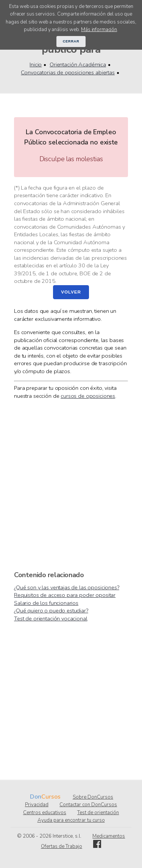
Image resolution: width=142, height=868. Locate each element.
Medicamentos (109, 836)
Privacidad (37, 805)
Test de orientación (98, 813)
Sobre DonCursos (93, 797)
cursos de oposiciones (88, 396)
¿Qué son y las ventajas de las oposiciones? (67, 587)
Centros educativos (45, 813)
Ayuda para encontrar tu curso (71, 820)
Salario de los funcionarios (46, 603)
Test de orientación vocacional (51, 618)
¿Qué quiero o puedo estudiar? (51, 611)
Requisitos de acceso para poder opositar (65, 595)
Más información (99, 30)
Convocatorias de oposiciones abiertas (68, 72)
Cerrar (71, 41)
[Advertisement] (71, 484)
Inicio (36, 64)
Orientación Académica (78, 64)
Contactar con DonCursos (88, 805)
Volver (71, 292)
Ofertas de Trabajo (62, 846)
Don (36, 797)
